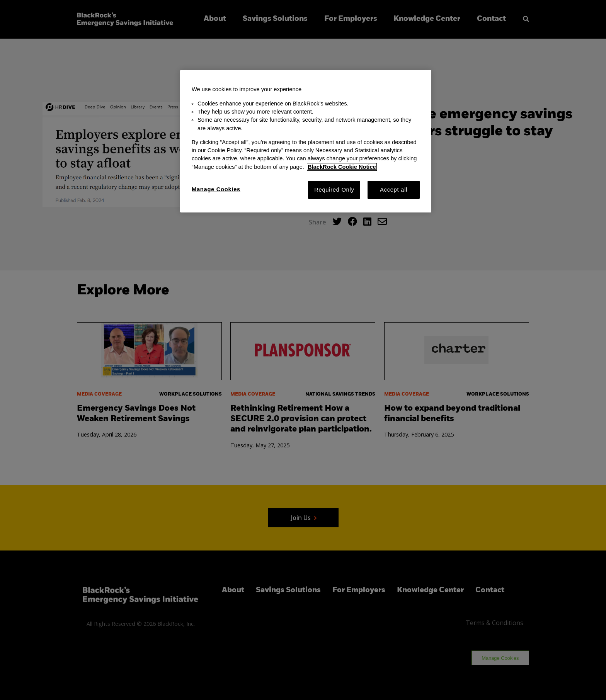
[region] (306, 141)
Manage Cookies (216, 189)
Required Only (334, 190)
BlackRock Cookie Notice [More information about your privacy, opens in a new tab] (342, 167)
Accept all (394, 190)
